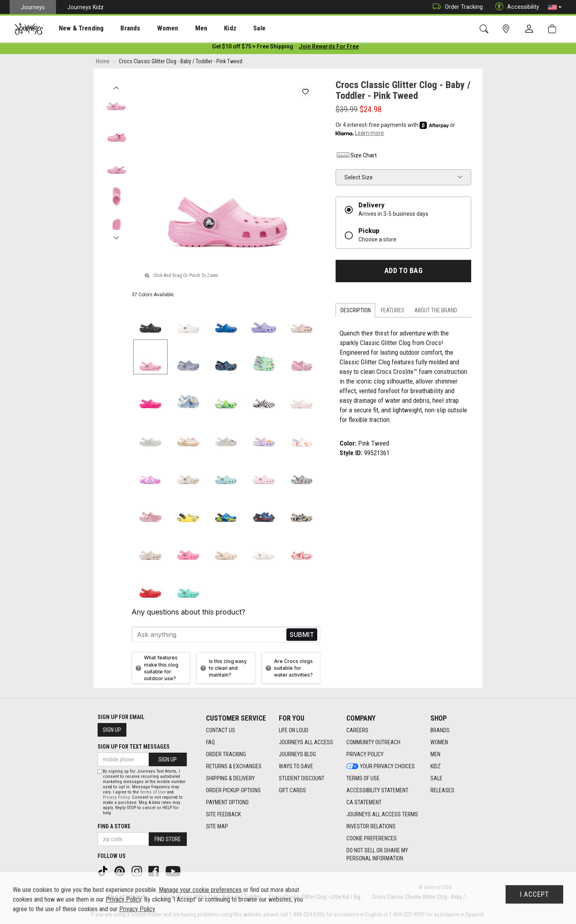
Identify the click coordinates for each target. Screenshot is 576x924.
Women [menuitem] (151, 28)
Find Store (168, 839)
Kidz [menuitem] (206, 28)
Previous (116, 87)
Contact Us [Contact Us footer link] (221, 730)
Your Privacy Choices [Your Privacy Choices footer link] (381, 766)
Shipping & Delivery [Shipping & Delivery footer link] (230, 778)
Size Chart (356, 157)
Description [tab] (356, 312)
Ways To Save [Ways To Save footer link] (296, 766)
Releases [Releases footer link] (442, 790)
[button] (555, 7)
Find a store (114, 826)
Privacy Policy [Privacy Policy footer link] (365, 754)
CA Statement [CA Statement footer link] (364, 802)
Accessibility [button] (515, 7)
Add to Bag (403, 272)
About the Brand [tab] (436, 312)
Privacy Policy (116, 797)
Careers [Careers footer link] (357, 730)
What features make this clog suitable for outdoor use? (156, 669)
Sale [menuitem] (231, 28)
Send (302, 636)
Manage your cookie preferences (200, 890)
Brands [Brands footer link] (440, 730)
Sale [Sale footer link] (436, 778)
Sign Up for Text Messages (134, 747)
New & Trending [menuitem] (74, 28)
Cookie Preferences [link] (372, 838)
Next (116, 237)
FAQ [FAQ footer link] (210, 742)
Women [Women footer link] (439, 742)
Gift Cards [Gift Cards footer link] (292, 790)
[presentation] (74, 28)
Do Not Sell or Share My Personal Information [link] (377, 854)
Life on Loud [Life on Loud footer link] (294, 730)
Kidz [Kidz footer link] (436, 766)
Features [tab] (393, 312)
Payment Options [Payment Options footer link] (227, 802)
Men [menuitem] (180, 28)
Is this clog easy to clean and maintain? (223, 670)
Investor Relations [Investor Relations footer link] (371, 826)
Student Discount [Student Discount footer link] (302, 778)
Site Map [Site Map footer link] (217, 826)
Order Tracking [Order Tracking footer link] (226, 754)
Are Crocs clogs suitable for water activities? (288, 670)
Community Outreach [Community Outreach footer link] (373, 742)
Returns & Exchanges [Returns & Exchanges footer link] (234, 766)
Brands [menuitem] (118, 28)
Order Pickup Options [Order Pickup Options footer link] (233, 790)
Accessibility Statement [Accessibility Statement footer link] (377, 790)
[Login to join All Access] (253, 48)
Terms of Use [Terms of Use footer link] (363, 778)
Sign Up (112, 730)
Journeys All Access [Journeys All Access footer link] (306, 742)
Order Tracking (456, 7)
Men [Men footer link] (435, 754)
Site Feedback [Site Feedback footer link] (223, 814)
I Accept (534, 894)
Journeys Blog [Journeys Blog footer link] (297, 754)
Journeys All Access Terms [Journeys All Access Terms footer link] (382, 814)
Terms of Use (153, 792)
